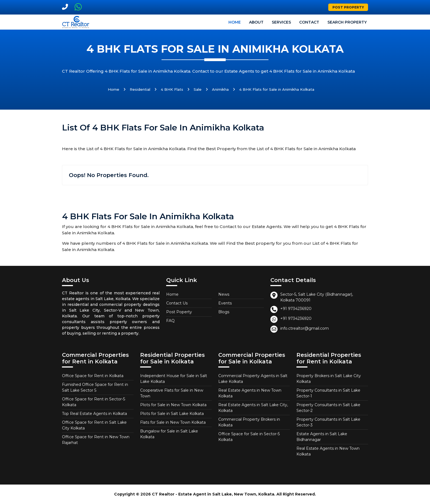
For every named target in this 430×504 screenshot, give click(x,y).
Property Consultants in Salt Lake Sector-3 (328, 422)
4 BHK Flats (172, 89)
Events (225, 303)
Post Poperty (179, 312)
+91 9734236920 (296, 309)
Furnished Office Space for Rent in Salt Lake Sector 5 (95, 387)
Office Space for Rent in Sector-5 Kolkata (94, 402)
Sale (198, 89)
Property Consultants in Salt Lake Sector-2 (328, 408)
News (224, 294)
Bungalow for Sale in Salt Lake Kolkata (169, 434)
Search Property (347, 22)
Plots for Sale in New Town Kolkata (173, 405)
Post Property (348, 7)
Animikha (220, 89)
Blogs (224, 312)
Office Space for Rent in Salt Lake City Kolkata (94, 425)
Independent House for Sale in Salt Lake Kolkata (174, 379)
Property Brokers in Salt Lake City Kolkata (329, 379)
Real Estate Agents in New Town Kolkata (250, 393)
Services (281, 22)
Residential (140, 89)
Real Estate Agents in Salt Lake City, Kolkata (253, 408)
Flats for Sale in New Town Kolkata (173, 422)
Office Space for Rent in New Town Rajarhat (96, 440)
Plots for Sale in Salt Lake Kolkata (172, 414)
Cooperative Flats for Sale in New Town (172, 393)
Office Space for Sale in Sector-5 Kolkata (249, 437)
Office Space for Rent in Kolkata (93, 376)
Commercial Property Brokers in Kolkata (249, 422)
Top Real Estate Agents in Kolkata (94, 414)
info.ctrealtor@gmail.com (305, 328)
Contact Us (177, 303)
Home (235, 22)
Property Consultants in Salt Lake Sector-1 (328, 393)
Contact (309, 22)
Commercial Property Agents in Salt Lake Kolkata (253, 379)
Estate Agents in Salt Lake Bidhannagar (322, 437)
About (256, 22)
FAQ (170, 321)
